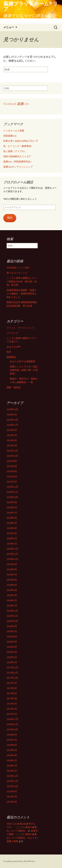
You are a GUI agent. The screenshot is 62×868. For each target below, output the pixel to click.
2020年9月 (12, 502)
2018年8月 (12, 626)
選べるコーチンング (17, 273)
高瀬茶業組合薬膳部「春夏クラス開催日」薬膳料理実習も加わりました (22, 294)
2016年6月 (12, 745)
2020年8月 (12, 507)
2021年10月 (12, 456)
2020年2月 (12, 538)
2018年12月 (12, 611)
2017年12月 (12, 667)
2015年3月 (12, 802)
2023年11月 (12, 425)
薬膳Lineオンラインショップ (18, 167)
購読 (10, 218)
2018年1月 (12, 662)
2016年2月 (12, 766)
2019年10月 (12, 559)
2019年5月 (12, 585)
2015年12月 (12, 776)
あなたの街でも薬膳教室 (23, 361)
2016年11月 (12, 724)
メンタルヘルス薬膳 (14, 131)
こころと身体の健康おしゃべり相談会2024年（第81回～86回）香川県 (22, 281)
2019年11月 (12, 554)
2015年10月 (12, 786)
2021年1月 (12, 482)
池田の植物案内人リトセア (17, 156)
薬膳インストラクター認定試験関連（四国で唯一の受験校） (24, 370)
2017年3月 (12, 704)
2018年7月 (12, 631)
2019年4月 (12, 590)
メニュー (9, 27)
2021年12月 (12, 451)
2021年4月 (12, 476)
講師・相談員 (14, 387)
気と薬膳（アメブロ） (15, 151)
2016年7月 (12, 740)
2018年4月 (12, 647)
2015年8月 (12, 791)
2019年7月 (12, 575)
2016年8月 (12, 735)
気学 (9, 352)
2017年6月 (12, 688)
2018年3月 (12, 652)
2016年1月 (12, 771)
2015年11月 (12, 781)
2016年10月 (12, 729)
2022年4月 (12, 440)
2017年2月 (12, 709)
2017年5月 (12, 693)
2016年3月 (12, 760)
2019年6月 (12, 580)
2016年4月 (12, 755)
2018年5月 (12, 642)
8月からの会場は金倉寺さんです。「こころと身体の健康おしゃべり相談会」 (22, 827)
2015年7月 (12, 797)
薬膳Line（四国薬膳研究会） (18, 162)
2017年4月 (12, 698)
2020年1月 (12, 544)
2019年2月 (12, 600)
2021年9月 (12, 461)
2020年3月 (12, 533)
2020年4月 (12, 528)
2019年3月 (12, 595)
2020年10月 (12, 497)
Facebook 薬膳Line (16, 104)
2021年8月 (12, 466)
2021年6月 (12, 471)
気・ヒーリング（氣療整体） (18, 146)
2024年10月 (12, 409)
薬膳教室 (11, 357)
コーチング (12, 333)
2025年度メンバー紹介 (18, 268)
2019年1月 (12, 606)
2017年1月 (12, 714)
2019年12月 (12, 549)
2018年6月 (12, 637)
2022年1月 (12, 445)
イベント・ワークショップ (21, 328)
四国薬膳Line (10, 136)
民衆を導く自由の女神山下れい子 (21, 141)
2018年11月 (12, 616)
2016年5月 (12, 750)
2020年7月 (12, 513)
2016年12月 (12, 719)
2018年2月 (12, 657)
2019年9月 (12, 564)
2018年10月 (12, 621)
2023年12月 (12, 420)
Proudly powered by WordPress (19, 861)
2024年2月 (12, 415)
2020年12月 (12, 487)
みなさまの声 (14, 347)
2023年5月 (12, 435)
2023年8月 (12, 430)
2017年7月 (12, 683)
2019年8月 (12, 569)
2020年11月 (12, 492)
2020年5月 (12, 523)
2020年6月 (12, 518)
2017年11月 (12, 673)
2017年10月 (12, 678)
